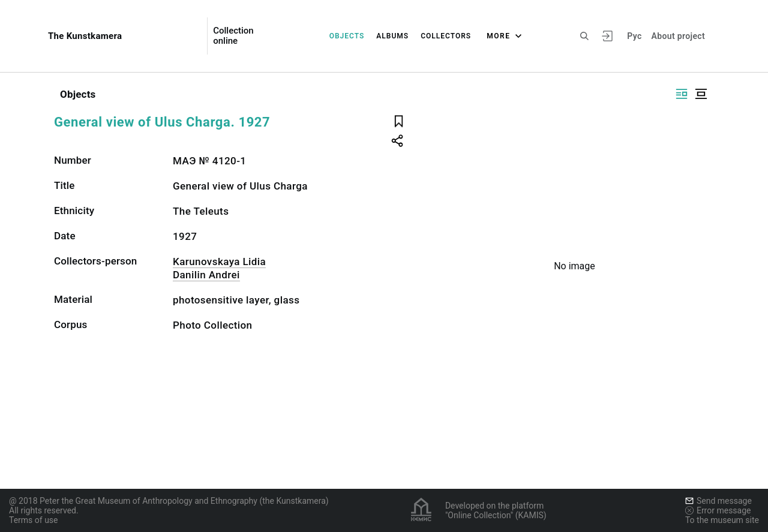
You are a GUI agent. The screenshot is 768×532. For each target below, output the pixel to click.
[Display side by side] (682, 94)
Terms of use (34, 520)
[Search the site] (584, 36)
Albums (392, 36)
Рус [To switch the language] (634, 36)
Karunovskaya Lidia (219, 262)
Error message (718, 510)
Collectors (446, 36)
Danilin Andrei (206, 275)
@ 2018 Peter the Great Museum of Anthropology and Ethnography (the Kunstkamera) (169, 501)
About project (678, 36)
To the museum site (722, 520)
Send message (718, 501)
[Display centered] (701, 94)
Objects (347, 36)
